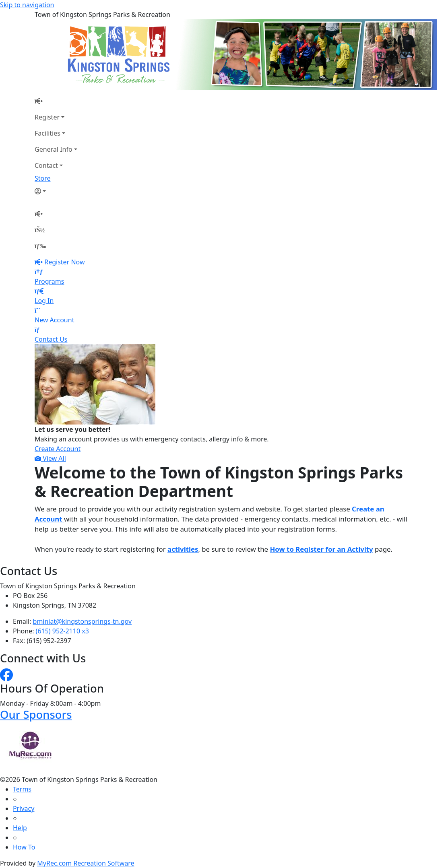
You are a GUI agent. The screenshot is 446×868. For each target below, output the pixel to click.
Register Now (64, 262)
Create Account (58, 449)
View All (50, 458)
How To (24, 847)
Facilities (47, 133)
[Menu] (40, 246)
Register (47, 117)
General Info (54, 149)
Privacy (24, 808)
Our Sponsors (36, 714)
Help (20, 828)
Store (43, 178)
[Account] (56, 191)
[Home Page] (56, 101)
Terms (22, 789)
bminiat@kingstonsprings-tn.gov (83, 621)
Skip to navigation (27, 5)
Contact (46, 165)
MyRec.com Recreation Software (86, 863)
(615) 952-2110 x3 (62, 631)
